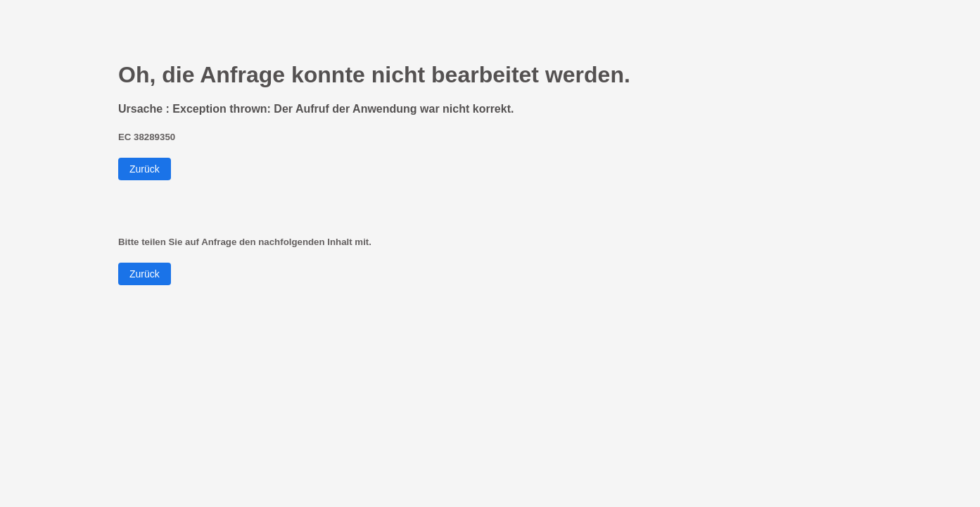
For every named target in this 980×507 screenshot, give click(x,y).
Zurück (145, 169)
